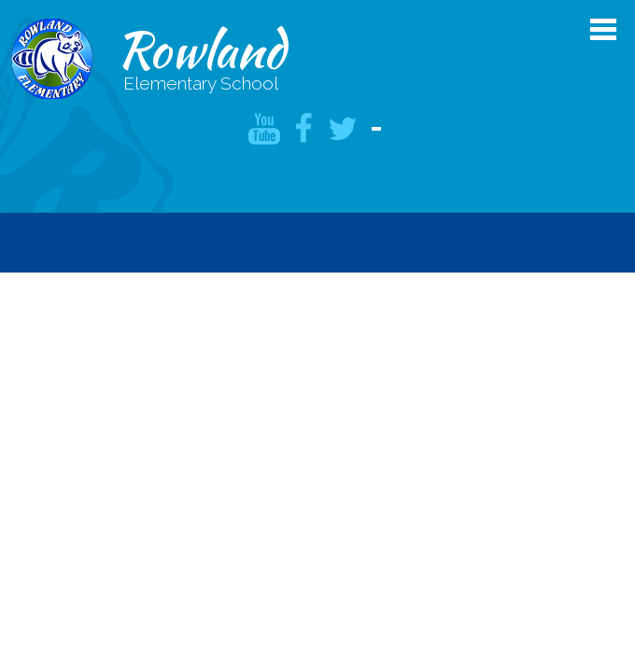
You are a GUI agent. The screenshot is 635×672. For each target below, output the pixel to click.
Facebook (303, 129)
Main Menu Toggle (603, 29)
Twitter (343, 129)
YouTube (264, 129)
